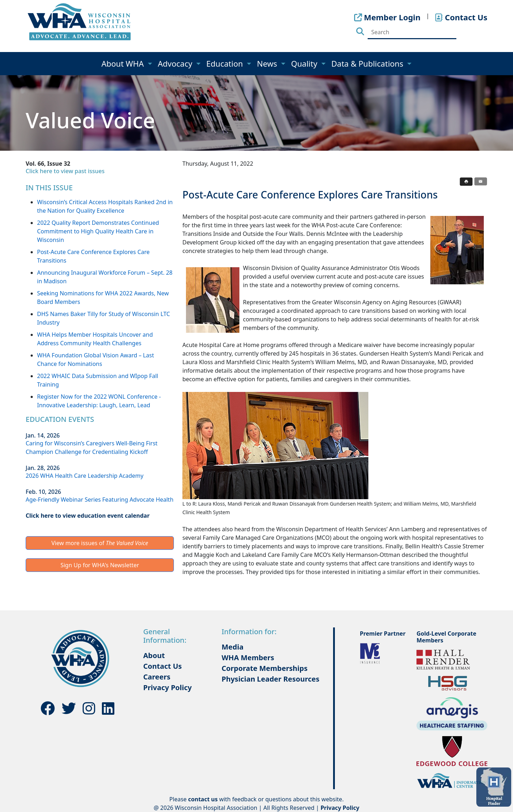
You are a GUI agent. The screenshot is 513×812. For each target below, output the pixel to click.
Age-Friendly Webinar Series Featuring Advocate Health (100, 500)
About (154, 655)
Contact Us (162, 666)
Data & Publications (368, 63)
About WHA (124, 63)
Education (226, 63)
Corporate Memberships (265, 668)
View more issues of (100, 543)
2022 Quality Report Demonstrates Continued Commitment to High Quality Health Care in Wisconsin (98, 231)
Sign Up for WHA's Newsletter (100, 565)
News (268, 63)
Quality (305, 63)
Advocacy (176, 63)
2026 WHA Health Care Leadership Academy (85, 476)
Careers (157, 677)
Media (232, 647)
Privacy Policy (167, 687)
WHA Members (248, 658)
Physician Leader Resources (271, 679)
